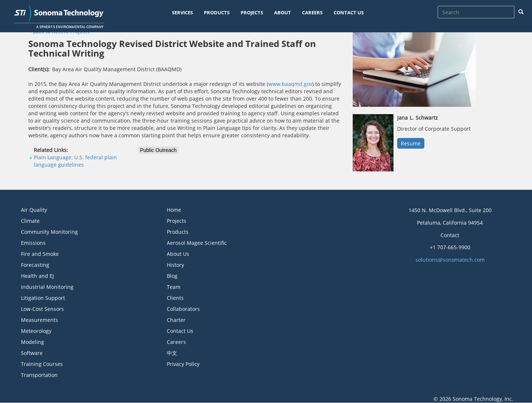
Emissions (33, 243)
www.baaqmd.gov (290, 84)
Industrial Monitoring (47, 287)
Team (174, 287)
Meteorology (36, 331)
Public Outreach (158, 150)
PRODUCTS (217, 12)
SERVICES (182, 12)
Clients (175, 298)
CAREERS (312, 12)
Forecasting (35, 265)
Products (178, 232)
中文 (172, 353)
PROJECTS (252, 12)
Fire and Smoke (40, 254)
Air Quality (34, 210)
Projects (177, 221)
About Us (178, 254)
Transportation (39, 375)
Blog (172, 276)
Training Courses (42, 364)
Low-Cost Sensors (42, 309)
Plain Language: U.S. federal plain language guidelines (75, 161)
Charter (176, 320)
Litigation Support (43, 298)
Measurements (39, 320)
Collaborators (183, 309)
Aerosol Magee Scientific (197, 243)
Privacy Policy (183, 364)
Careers (176, 342)
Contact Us (180, 331)
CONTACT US (349, 12)
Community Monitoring (49, 232)
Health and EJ (37, 276)
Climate (30, 221)
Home (174, 210)
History (175, 265)
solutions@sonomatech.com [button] (450, 260)
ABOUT (283, 12)
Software (32, 353)
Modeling (33, 342)
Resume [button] (411, 143)
